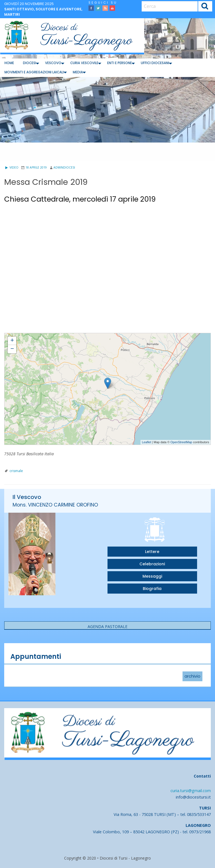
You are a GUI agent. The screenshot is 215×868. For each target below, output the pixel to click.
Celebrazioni (152, 564)
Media (78, 72)
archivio (192, 676)
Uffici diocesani (155, 63)
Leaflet (147, 442)
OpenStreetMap (181, 442)
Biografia (152, 589)
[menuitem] (9, 63)
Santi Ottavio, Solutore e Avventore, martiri (43, 12)
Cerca (205, 7)
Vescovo (53, 63)
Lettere (152, 552)
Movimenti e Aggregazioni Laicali (34, 72)
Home (9, 63)
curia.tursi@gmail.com (191, 791)
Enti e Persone (120, 63)
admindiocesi (64, 167)
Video (11, 167)
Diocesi (30, 63)
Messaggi (152, 576)
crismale (16, 471)
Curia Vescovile (84, 63)
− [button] (12, 349)
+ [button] (12, 341)
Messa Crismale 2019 (21, 336)
